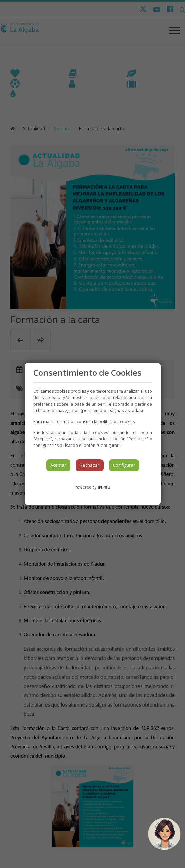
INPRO (104, 487)
